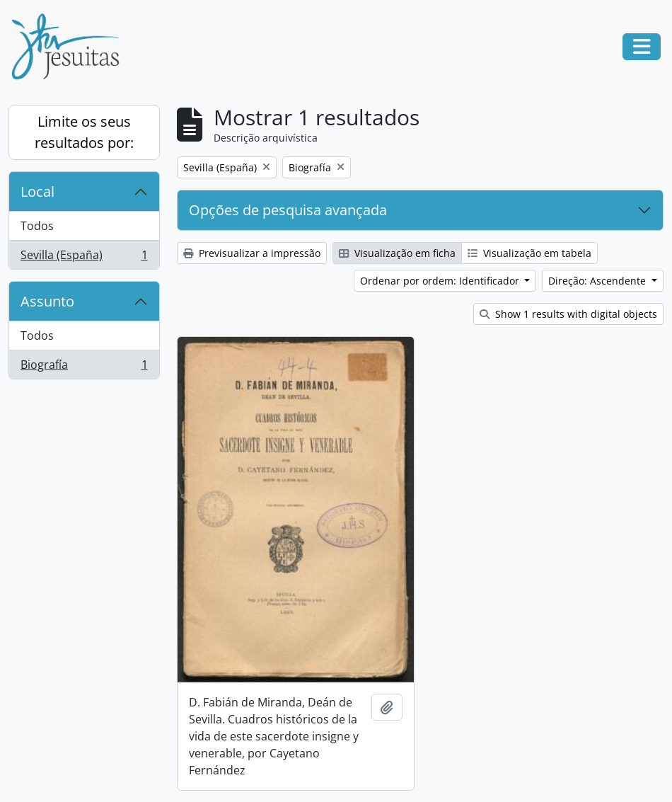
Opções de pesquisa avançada (288, 210)
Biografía (84, 367)
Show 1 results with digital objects (568, 314)
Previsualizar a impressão (252, 253)
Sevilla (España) (84, 258)
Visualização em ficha (397, 253)
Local (37, 191)
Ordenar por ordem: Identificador (441, 281)
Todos (37, 226)
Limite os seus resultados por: (84, 132)
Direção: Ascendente (598, 281)
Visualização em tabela (529, 253)
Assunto (47, 301)
